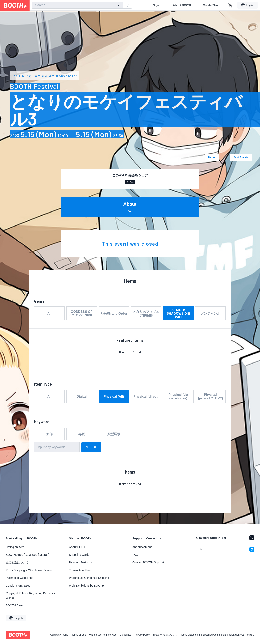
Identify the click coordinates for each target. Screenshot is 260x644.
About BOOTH (183, 5)
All (49, 313)
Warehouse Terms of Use (103, 635)
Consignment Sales (18, 586)
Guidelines (126, 635)
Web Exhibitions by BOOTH (87, 586)
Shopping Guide (79, 555)
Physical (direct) (146, 396)
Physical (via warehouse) (178, 396)
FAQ (135, 555)
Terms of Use (79, 635)
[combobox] (77, 5)
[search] (119, 5)
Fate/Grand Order (114, 313)
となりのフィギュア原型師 (146, 313)
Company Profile (59, 635)
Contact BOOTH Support (148, 562)
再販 (82, 434)
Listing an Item (15, 547)
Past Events (241, 157)
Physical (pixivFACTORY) (211, 396)
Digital (82, 396)
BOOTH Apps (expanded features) (27, 555)
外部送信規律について (165, 635)
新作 (49, 434)
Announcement (142, 547)
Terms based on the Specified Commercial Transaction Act (212, 635)
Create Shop (211, 5)
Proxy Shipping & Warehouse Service (29, 570)
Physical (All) (114, 396)
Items (212, 157)
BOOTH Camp (15, 605)
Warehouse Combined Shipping (89, 578)
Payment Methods (81, 562)
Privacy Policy (142, 635)
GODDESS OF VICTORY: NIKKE (82, 313)
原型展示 (114, 434)
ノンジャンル (210, 313)
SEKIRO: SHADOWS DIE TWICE (178, 313)
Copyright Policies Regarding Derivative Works (31, 595)
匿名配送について (17, 562)
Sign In (158, 5)
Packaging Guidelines (19, 578)
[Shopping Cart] (230, 5)
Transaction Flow (80, 570)
